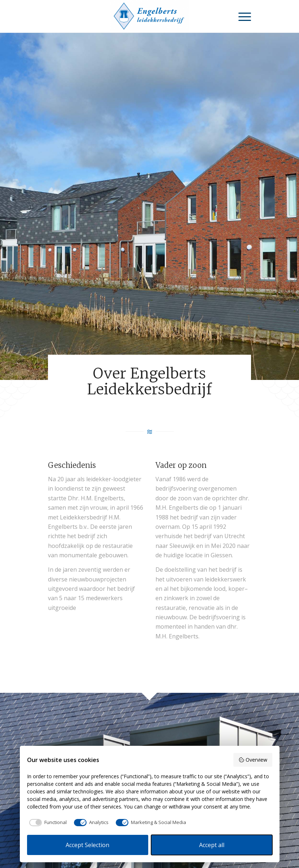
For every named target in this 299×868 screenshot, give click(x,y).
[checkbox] (47, 823)
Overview (253, 760)
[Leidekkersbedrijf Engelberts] (150, 16)
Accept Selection (87, 845)
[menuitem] (241, 16)
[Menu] (241, 16)
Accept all (212, 845)
